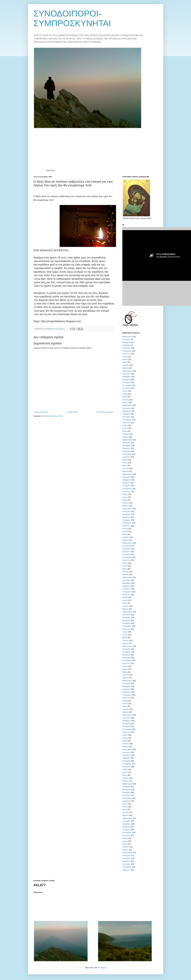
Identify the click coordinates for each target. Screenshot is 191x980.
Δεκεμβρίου (127, 342)
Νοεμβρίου (126, 345)
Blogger (103, 968)
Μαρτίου (125, 368)
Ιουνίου (125, 360)
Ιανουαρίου (127, 339)
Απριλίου (126, 365)
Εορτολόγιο (51, 170)
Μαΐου (125, 362)
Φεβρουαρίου (127, 337)
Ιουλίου (125, 357)
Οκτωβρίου (127, 348)
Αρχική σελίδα (72, 412)
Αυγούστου (127, 354)
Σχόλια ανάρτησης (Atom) (53, 416)
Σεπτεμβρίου (127, 351)
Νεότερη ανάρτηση (41, 412)
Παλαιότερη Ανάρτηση (105, 412)
